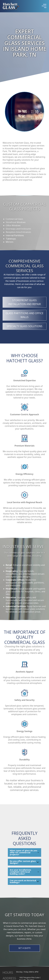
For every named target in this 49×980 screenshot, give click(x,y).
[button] (44, 6)
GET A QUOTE (24, 948)
